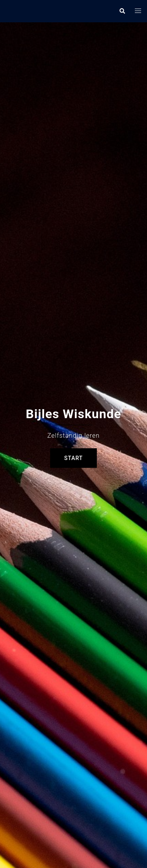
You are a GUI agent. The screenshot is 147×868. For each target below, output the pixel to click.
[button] (122, 11)
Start (74, 458)
